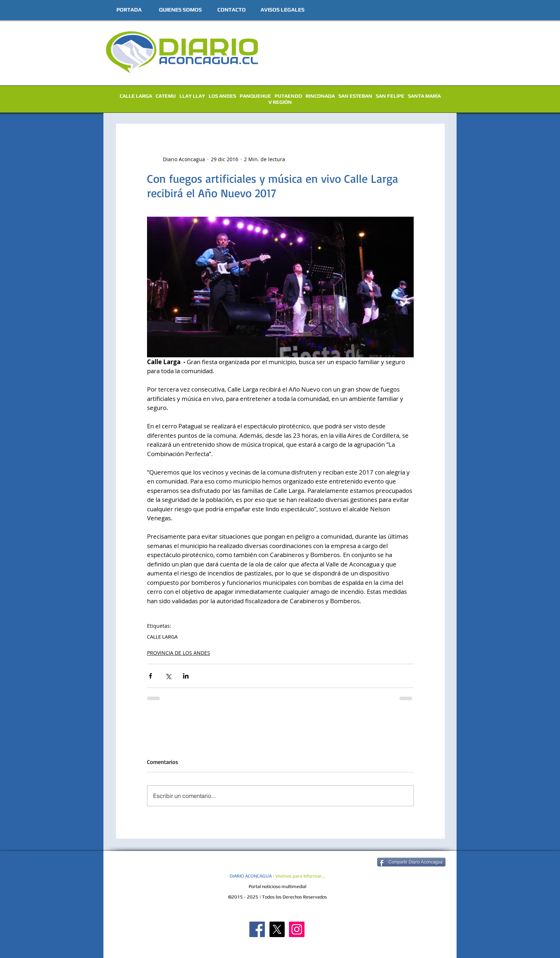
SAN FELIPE (390, 96)
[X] (277, 929)
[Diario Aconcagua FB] (257, 929)
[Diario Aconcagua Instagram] (297, 929)
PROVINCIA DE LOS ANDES (179, 653)
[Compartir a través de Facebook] (150, 676)
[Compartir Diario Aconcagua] (411, 862)
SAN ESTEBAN (355, 96)
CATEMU (166, 96)
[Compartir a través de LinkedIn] (186, 676)
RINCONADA (320, 96)
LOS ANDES (222, 96)
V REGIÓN (280, 102)
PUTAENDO (288, 96)
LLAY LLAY (192, 96)
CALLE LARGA (136, 96)
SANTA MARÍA (424, 96)
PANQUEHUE (255, 96)
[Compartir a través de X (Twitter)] (168, 676)
